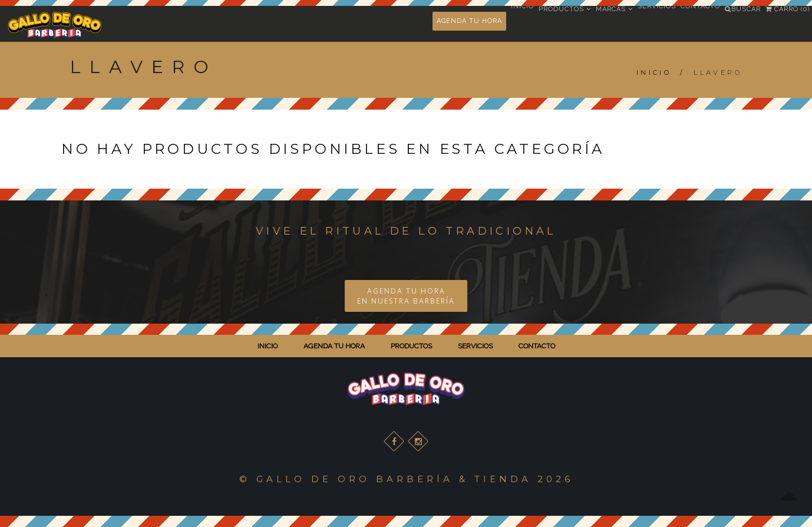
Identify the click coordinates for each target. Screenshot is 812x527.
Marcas (614, 9)
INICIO (268, 346)
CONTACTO (537, 346)
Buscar (743, 9)
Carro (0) (788, 9)
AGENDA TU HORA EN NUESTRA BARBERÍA (406, 296)
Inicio (654, 73)
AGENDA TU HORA (469, 21)
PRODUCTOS (411, 346)
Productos (565, 9)
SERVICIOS (475, 346)
